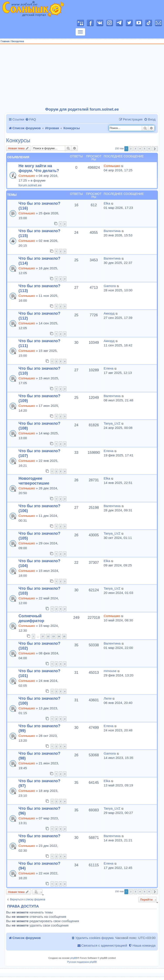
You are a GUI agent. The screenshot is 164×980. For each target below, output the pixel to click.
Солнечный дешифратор (31, 618)
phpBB (74, 958)
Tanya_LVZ (112, 423)
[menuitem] (31, 119)
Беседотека (18, 41)
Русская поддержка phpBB (82, 962)
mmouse (110, 671)
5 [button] (145, 149)
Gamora (110, 286)
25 (64, 636)
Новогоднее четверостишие (34, 481)
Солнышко (27, 176)
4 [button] (140, 149)
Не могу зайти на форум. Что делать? (39, 168)
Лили (108, 698)
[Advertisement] (82, 76)
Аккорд (109, 313)
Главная (5, 41)
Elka (107, 203)
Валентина (112, 231)
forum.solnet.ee (30, 185)
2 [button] (131, 149)
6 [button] (149, 149)
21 (43, 636)
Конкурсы (18, 140)
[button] (155, 149)
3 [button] (135, 149)
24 (59, 636)
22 (48, 636)
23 (54, 636)
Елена (109, 368)
